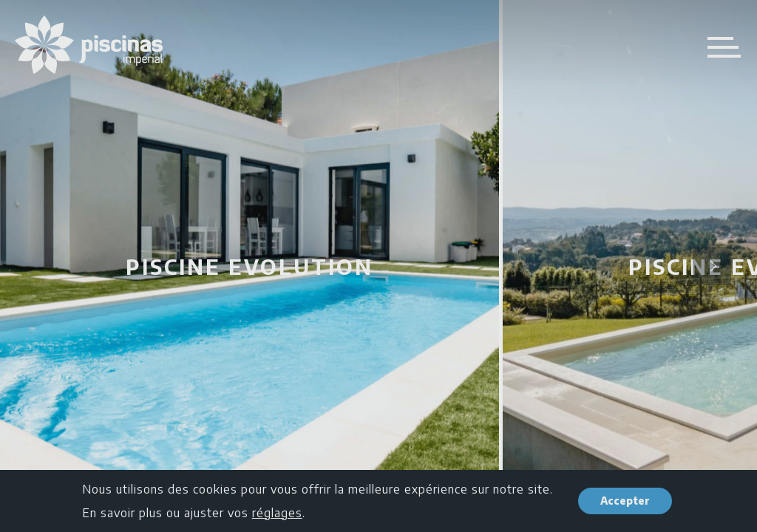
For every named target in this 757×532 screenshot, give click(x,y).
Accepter (625, 501)
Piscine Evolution (249, 266)
